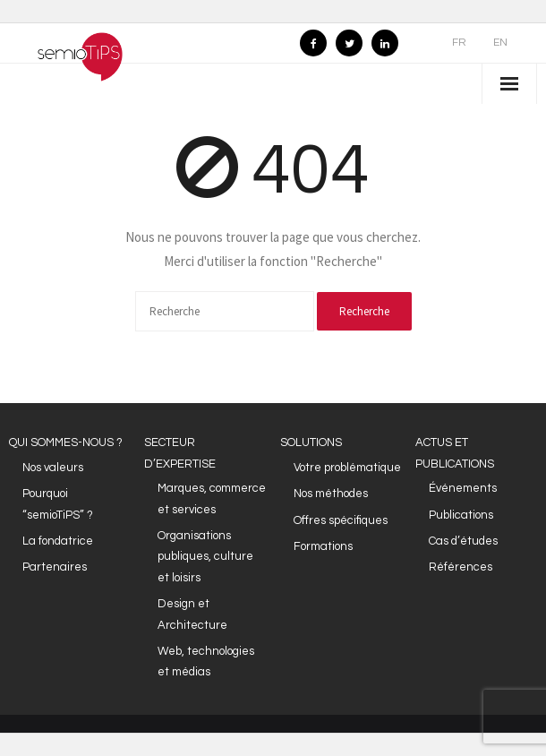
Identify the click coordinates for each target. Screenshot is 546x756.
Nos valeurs (53, 468)
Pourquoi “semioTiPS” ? (58, 504)
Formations (323, 546)
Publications (461, 515)
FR (459, 43)
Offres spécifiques (341, 520)
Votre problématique (347, 468)
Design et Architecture (192, 614)
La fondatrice (58, 541)
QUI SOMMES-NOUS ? (66, 442)
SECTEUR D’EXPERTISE (180, 453)
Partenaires (55, 567)
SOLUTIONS (311, 442)
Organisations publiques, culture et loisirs (205, 557)
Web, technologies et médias (206, 661)
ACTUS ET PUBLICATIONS (455, 453)
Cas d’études (463, 541)
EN (500, 43)
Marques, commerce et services (212, 498)
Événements (463, 488)
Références (461, 567)
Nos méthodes (331, 494)
